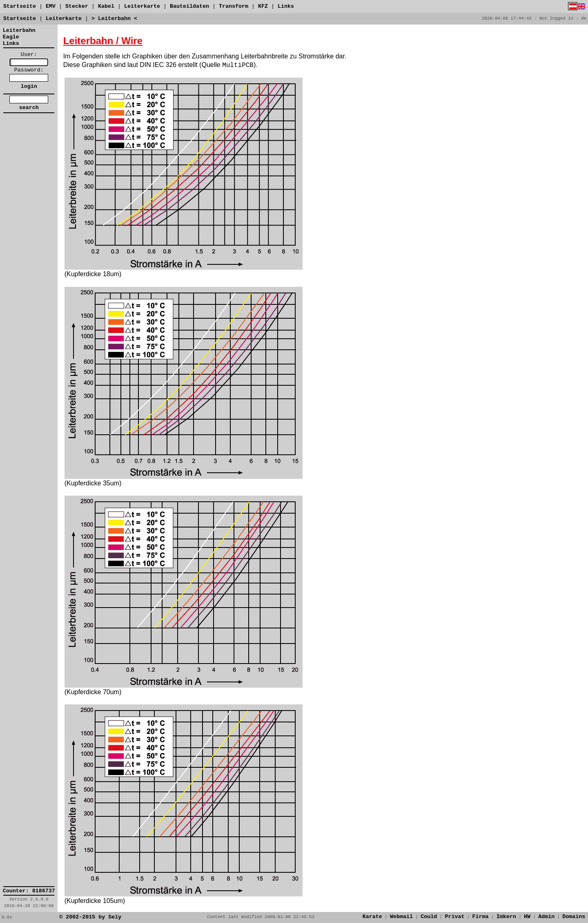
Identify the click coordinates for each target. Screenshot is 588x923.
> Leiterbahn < (114, 19)
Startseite (20, 6)
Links (286, 6)
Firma (481, 917)
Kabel (106, 6)
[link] (29, 135)
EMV (51, 6)
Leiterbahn (19, 30)
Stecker (77, 6)
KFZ (263, 6)
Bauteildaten (189, 6)
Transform (234, 6)
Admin (546, 917)
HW (527, 917)
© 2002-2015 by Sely (90, 917)
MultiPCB (238, 65)
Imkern (506, 917)
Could (429, 917)
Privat (454, 917)
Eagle (11, 37)
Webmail (401, 917)
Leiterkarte (142, 6)
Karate (372, 917)
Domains (574, 917)
